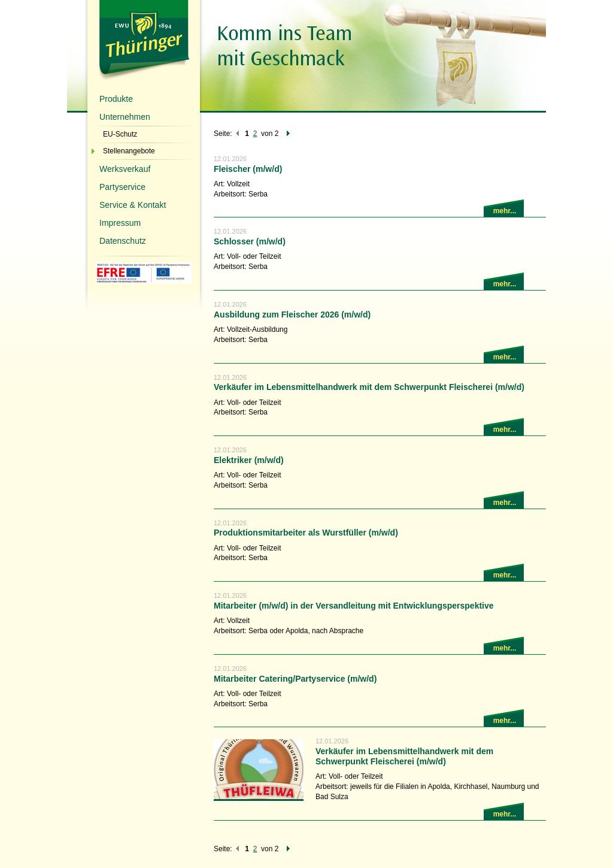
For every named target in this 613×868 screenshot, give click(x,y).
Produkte (116, 99)
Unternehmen (125, 117)
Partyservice (122, 187)
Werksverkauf (125, 169)
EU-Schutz (120, 134)
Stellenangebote (129, 151)
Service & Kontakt (133, 205)
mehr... (505, 211)
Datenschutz (123, 241)
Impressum (120, 223)
